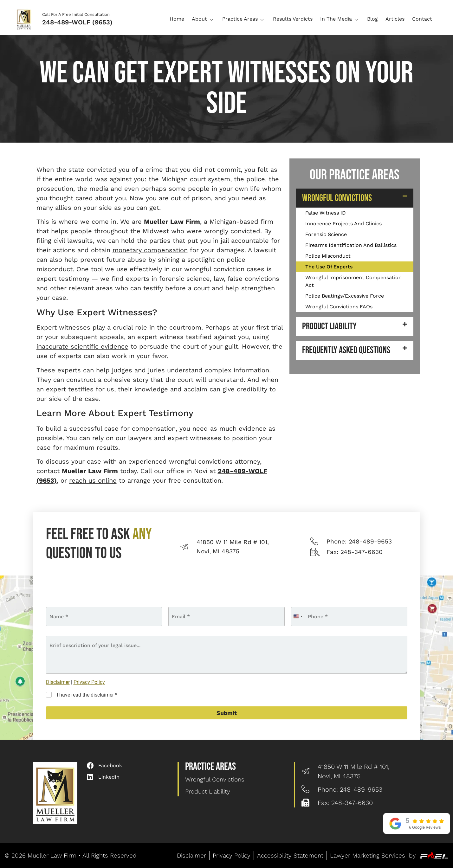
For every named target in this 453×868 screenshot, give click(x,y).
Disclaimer (58, 682)
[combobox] (298, 617)
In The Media (340, 19)
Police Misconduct (328, 256)
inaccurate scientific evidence (82, 346)
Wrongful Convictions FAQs (339, 307)
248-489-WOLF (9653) (77, 22)
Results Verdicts (293, 19)
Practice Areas (244, 19)
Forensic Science (326, 234)
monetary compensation (150, 250)
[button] (355, 198)
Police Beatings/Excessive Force (345, 296)
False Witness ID (326, 213)
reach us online (93, 480)
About (203, 19)
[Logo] (26, 19)
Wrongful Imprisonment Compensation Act (353, 281)
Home (177, 19)
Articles (395, 19)
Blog (372, 19)
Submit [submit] (227, 713)
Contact (422, 19)
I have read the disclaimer (87, 695)
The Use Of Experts (329, 267)
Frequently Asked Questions (346, 350)
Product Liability (329, 326)
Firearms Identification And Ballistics (351, 245)
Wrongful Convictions (337, 198)
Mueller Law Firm (52, 855)
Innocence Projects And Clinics (343, 224)
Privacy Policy (89, 682)
